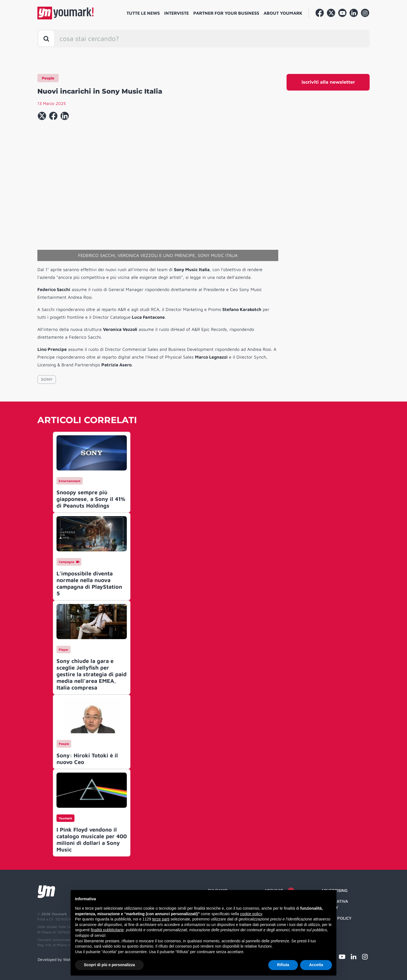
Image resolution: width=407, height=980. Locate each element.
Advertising (334, 890)
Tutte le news (143, 13)
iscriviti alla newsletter (328, 82)
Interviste (177, 13)
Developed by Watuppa (58, 959)
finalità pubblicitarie (107, 930)
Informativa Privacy (335, 904)
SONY (47, 379)
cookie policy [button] (251, 914)
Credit (328, 929)
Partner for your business (226, 13)
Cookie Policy (336, 918)
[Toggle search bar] (46, 38)
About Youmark (283, 13)
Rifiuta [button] (283, 965)
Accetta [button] (316, 965)
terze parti (161, 919)
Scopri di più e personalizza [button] (109, 965)
